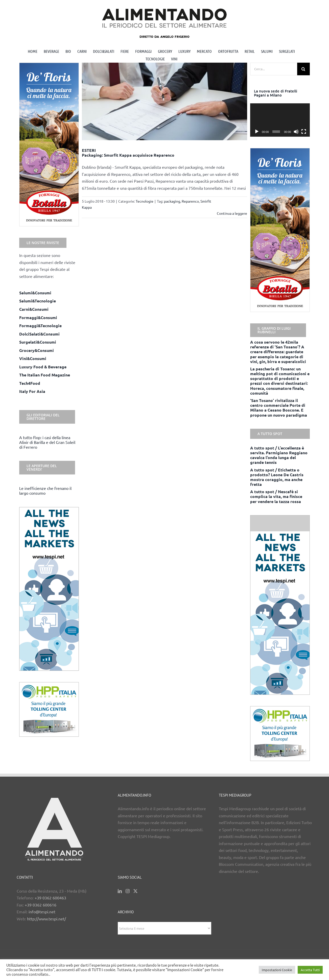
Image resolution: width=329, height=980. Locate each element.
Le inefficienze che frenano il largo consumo (45, 491)
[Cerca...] (274, 69)
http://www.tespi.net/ (46, 919)
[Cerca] (303, 69)
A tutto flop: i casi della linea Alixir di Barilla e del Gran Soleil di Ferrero (47, 442)
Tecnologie (145, 201)
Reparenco (190, 201)
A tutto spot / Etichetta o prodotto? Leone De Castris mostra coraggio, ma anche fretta (277, 477)
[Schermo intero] (304, 132)
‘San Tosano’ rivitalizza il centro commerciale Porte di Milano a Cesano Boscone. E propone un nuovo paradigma (279, 408)
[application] (280, 120)
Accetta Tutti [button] (310, 970)
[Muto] (296, 132)
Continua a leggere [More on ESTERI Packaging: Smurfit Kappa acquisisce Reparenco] (232, 213)
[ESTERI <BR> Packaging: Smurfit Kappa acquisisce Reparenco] (165, 101)
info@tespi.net (42, 912)
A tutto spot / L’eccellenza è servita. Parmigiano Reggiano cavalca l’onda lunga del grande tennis (279, 455)
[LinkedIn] (120, 891)
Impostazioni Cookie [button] (277, 970)
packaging (172, 201)
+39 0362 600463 (50, 898)
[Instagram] (128, 891)
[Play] (257, 132)
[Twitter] (135, 891)
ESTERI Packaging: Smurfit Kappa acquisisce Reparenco (128, 153)
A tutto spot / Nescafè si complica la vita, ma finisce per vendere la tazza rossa (276, 496)
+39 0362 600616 (41, 905)
